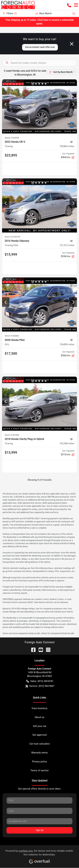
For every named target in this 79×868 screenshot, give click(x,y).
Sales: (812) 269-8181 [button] (40, 681)
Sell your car (40, 726)
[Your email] (39, 821)
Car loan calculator (40, 744)
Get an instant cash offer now (40, 47)
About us (39, 717)
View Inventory (39, 708)
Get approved (39, 735)
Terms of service (39, 770)
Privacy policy (39, 762)
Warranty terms (39, 753)
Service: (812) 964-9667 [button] (40, 686)
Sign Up (40, 830)
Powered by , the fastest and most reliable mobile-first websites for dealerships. (39, 855)
